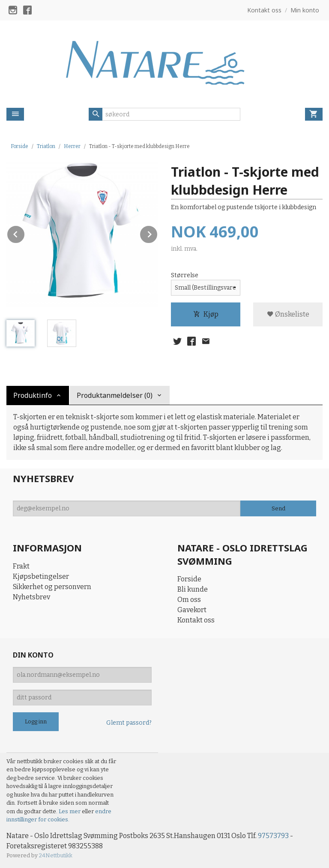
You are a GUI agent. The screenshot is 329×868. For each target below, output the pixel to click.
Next (158, 233)
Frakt (21, 566)
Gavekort (192, 610)
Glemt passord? (129, 723)
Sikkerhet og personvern (52, 587)
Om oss (189, 600)
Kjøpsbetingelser (41, 576)
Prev (25, 233)
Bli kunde (193, 589)
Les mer (70, 811)
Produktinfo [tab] (33, 395)
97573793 (273, 836)
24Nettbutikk (56, 855)
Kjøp (206, 314)
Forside (19, 146)
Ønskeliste (288, 314)
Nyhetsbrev (31, 597)
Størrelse (185, 275)
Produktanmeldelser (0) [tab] (115, 395)
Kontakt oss (196, 620)
